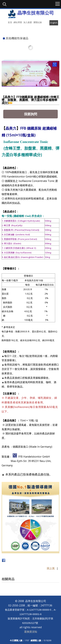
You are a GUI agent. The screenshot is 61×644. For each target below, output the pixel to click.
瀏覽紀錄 (38, 22)
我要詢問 (31, 114)
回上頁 (51, 568)
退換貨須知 (31, 632)
